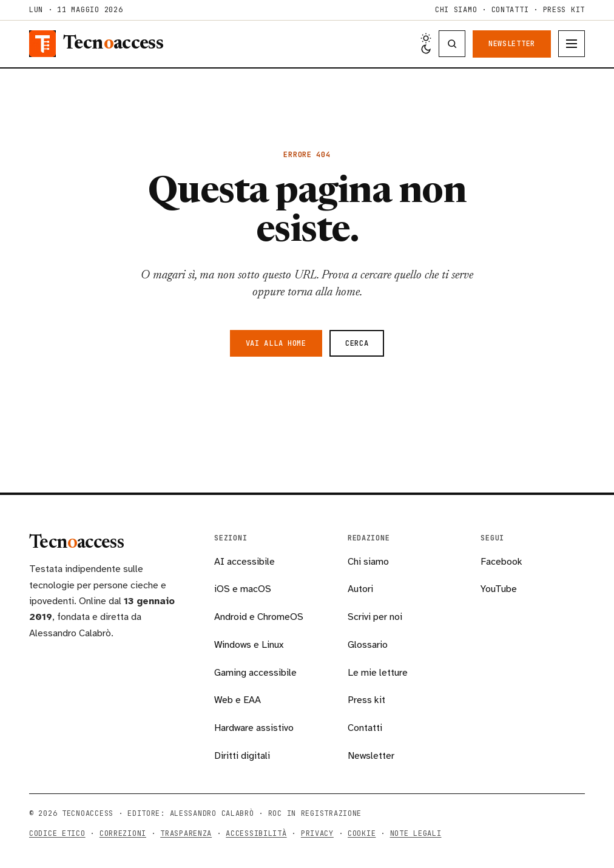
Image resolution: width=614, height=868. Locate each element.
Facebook (501, 562)
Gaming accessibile (255, 673)
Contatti (510, 10)
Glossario (368, 645)
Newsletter (512, 44)
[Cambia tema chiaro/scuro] (426, 44)
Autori (360, 589)
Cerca (357, 343)
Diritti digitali (242, 756)
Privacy (317, 833)
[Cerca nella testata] (452, 44)
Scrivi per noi (375, 617)
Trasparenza (186, 833)
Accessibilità (256, 833)
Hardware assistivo (254, 728)
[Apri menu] (572, 44)
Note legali (416, 833)
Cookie (362, 833)
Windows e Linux (249, 645)
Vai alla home (276, 343)
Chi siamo (456, 10)
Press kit (564, 10)
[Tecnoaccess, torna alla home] (96, 44)
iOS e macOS (243, 589)
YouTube (499, 589)
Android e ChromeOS (259, 617)
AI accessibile (245, 562)
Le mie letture (378, 673)
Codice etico (57, 833)
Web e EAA (238, 700)
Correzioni (123, 833)
